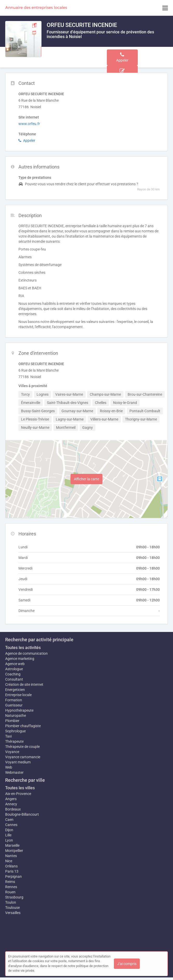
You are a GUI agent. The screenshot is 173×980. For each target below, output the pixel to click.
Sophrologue (15, 731)
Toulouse (12, 908)
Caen (9, 820)
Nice (9, 861)
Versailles (13, 913)
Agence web (15, 664)
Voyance (12, 752)
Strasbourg (14, 897)
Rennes (11, 887)
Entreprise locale (18, 695)
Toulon (11, 902)
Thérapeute (14, 741)
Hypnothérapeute (19, 710)
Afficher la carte (86, 479)
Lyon (9, 840)
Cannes (11, 825)
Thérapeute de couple (22, 747)
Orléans (11, 866)
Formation (14, 700)
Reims (10, 882)
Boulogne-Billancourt (22, 814)
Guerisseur (14, 705)
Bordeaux (13, 809)
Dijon (9, 830)
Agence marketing (20, 659)
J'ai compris (127, 964)
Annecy (11, 804)
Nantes (11, 856)
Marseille (12, 845)
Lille (8, 835)
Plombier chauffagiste (23, 726)
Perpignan (13, 876)
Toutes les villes (20, 788)
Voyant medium (18, 762)
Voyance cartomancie (23, 757)
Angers (11, 799)
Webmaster (14, 772)
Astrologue (14, 669)
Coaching (13, 674)
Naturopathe (16, 716)
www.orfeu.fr (29, 124)
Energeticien (15, 690)
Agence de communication (26, 653)
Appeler (27, 141)
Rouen (10, 892)
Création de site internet (24, 684)
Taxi (8, 736)
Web (9, 767)
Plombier (12, 721)
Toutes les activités (23, 648)
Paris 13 (12, 871)
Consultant (14, 679)
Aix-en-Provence (18, 794)
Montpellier (14, 851)
